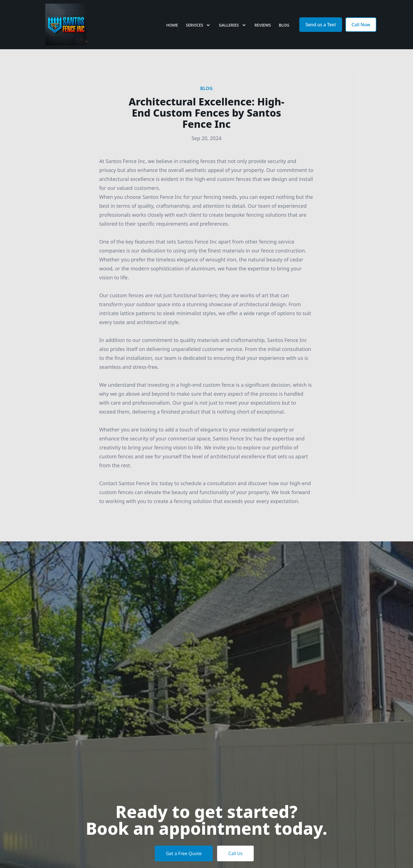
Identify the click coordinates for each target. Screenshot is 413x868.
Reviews (263, 25)
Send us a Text (321, 25)
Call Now (361, 25)
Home (172, 25)
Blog (284, 25)
